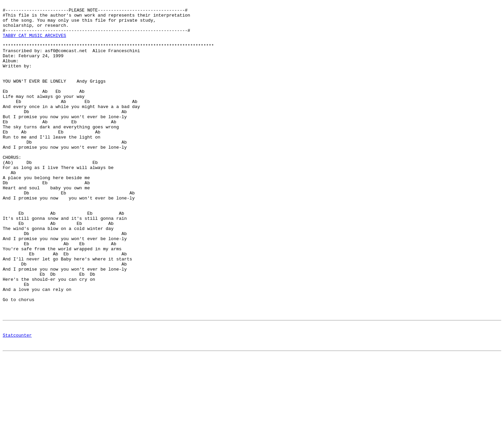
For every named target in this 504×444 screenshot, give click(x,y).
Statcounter (17, 401)
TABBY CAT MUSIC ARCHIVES (34, 42)
